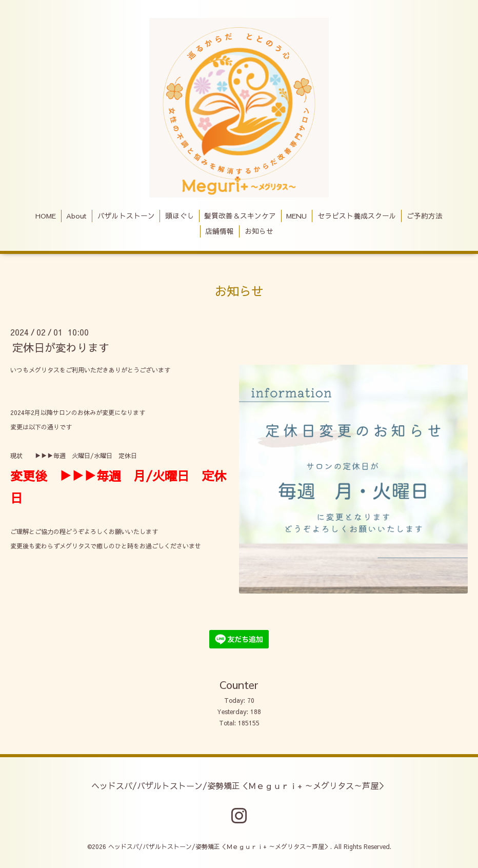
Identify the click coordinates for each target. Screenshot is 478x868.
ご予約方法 (425, 216)
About (76, 216)
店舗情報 (220, 231)
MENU (296, 216)
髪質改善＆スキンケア (240, 216)
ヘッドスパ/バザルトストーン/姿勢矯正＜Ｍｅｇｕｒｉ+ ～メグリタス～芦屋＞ (239, 785)
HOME (46, 216)
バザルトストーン (126, 216)
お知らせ (259, 231)
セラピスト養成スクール (357, 216)
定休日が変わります (61, 348)
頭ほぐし (180, 216)
